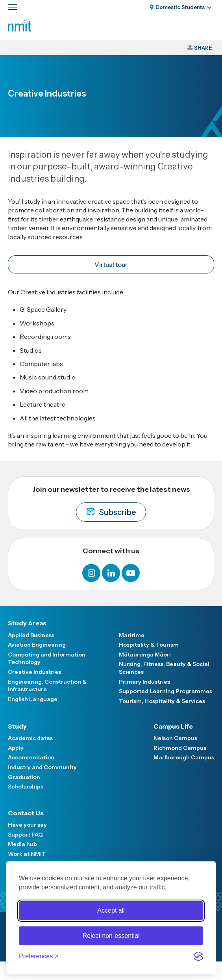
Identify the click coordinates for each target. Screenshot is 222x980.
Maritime (132, 635)
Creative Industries (34, 672)
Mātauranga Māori (145, 655)
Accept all (111, 910)
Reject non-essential (111, 936)
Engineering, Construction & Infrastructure (47, 686)
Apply (16, 748)
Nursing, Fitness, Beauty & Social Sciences (164, 668)
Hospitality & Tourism (149, 645)
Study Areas (27, 623)
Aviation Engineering (37, 645)
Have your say (27, 825)
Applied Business (31, 635)
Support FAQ (25, 835)
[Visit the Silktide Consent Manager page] (198, 956)
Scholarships (26, 787)
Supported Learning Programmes (166, 691)
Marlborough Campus (184, 757)
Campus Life (173, 726)
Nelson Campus (175, 738)
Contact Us (26, 813)
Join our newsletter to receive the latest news (111, 503)
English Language (33, 699)
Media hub (22, 844)
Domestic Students (180, 7)
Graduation (24, 777)
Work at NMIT (27, 854)
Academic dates (30, 738)
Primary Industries (144, 682)
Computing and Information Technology (47, 658)
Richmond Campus (180, 748)
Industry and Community (42, 767)
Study (17, 726)
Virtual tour (111, 264)
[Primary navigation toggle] (13, 7)
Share (203, 48)
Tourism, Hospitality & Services (162, 701)
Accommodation (31, 757)
